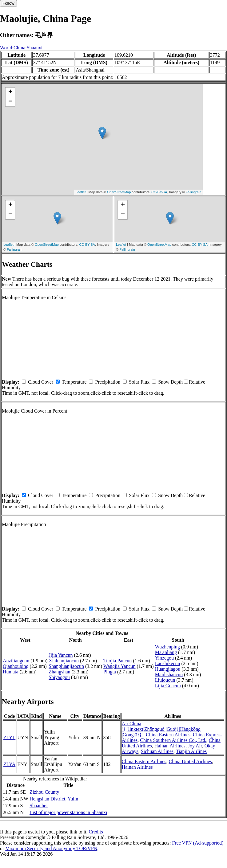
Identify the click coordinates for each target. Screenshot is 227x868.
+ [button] (10, 92)
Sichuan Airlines (157, 751)
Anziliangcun (16, 661)
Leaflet (81, 192)
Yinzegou (164, 658)
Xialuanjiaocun (64, 661)
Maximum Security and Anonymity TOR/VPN (51, 848)
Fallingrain (194, 192)
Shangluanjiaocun (66, 666)
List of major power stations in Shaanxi (68, 812)
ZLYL (9, 737)
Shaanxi (35, 48)
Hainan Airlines (170, 746)
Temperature (74, 382)
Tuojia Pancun (117, 661)
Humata (11, 672)
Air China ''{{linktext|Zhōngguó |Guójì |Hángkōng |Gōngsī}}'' (161, 729)
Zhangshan (59, 672)
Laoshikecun (168, 663)
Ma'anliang (166, 652)
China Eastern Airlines (168, 735)
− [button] (10, 102)
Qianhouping (16, 666)
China (19, 48)
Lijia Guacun (168, 686)
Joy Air (195, 746)
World (6, 48)
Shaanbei (39, 806)
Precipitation (108, 382)
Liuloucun (165, 680)
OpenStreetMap (119, 192)
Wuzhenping (167, 647)
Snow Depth (170, 382)
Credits (96, 832)
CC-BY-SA (159, 192)
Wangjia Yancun (119, 666)
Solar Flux (139, 382)
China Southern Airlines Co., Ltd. (173, 740)
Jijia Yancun (61, 655)
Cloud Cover (41, 382)
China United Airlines (190, 761)
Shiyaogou (59, 677)
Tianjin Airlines (191, 751)
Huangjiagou (168, 669)
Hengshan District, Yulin (54, 799)
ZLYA (9, 764)
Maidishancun (169, 675)
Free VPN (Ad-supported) (198, 843)
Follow (8, 3)
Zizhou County (44, 792)
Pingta (110, 672)
